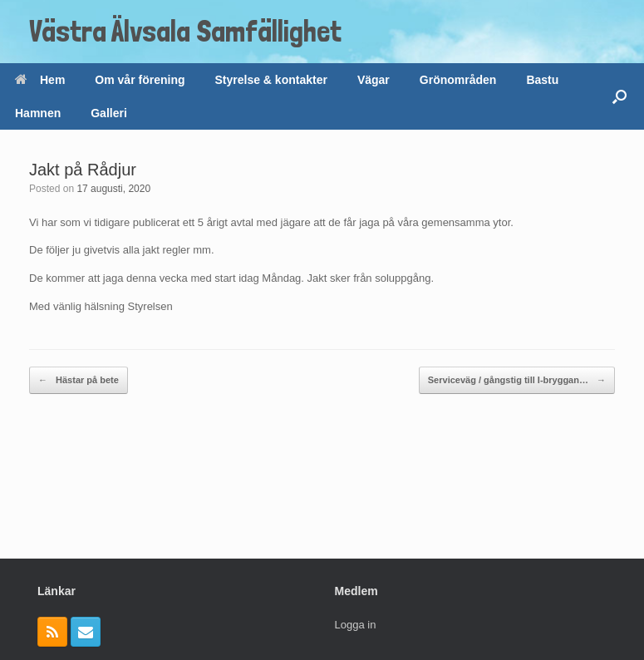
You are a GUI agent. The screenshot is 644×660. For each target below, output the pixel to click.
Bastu (542, 80)
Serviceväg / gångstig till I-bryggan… (517, 381)
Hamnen (38, 113)
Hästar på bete (79, 381)
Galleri (109, 113)
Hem (40, 80)
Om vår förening (140, 80)
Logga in (356, 625)
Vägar (374, 80)
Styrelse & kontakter (271, 80)
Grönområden (458, 80)
